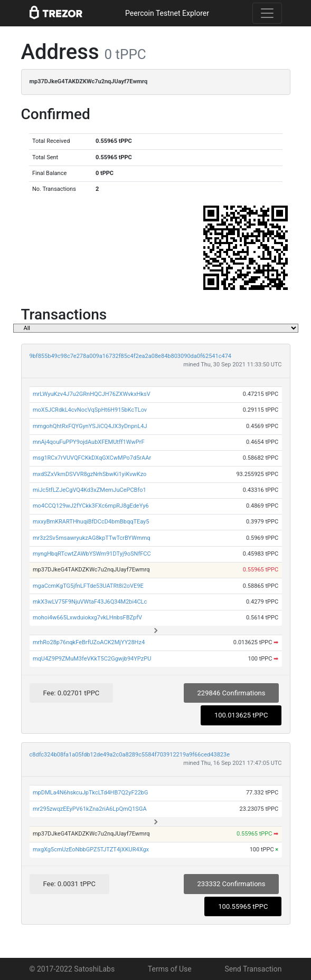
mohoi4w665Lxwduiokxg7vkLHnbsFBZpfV (87, 618)
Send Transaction (253, 969)
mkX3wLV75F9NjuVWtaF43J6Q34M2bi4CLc (90, 602)
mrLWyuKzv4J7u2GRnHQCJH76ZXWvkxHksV (92, 394)
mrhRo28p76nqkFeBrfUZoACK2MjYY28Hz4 (89, 642)
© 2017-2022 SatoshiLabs (72, 969)
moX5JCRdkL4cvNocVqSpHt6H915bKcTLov (90, 410)
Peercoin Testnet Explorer (167, 13)
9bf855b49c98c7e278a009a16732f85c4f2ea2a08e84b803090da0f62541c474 (131, 356)
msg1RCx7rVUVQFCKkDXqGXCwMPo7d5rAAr (92, 458)
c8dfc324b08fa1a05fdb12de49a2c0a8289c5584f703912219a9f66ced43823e (130, 755)
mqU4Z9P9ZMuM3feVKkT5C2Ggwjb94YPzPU (92, 659)
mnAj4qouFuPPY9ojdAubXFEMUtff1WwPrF (89, 442)
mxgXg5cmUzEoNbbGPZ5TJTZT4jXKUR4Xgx (91, 850)
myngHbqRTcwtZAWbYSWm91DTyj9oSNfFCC (92, 554)
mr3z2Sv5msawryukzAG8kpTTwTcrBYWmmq (92, 538)
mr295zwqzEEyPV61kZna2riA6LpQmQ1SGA (90, 809)
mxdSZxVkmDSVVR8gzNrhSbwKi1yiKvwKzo (89, 474)
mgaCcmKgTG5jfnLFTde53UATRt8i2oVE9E (88, 586)
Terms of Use (170, 969)
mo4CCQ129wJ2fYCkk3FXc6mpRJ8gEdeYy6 (91, 506)
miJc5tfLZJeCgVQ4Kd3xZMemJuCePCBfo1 (89, 490)
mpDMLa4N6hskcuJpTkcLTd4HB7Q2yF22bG (91, 793)
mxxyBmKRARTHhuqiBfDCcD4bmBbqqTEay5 (91, 522)
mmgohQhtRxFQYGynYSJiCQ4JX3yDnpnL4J (90, 426)
